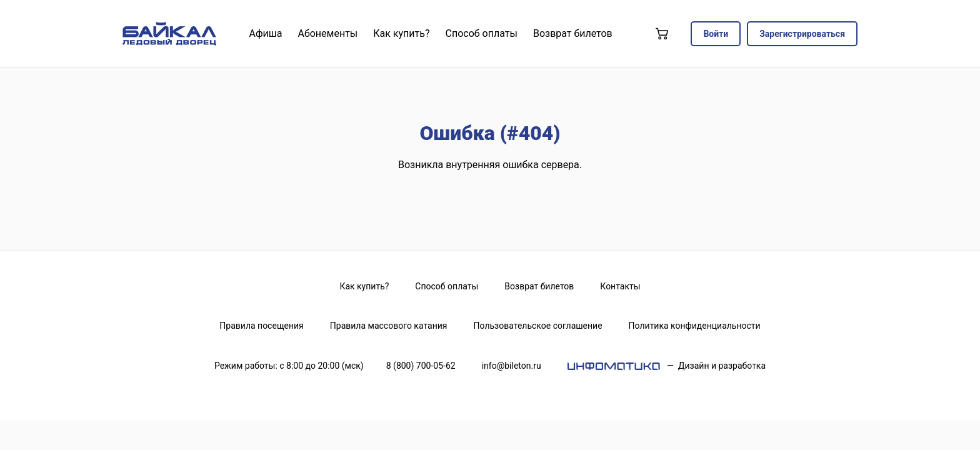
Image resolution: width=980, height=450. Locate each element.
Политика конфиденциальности (695, 326)
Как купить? (364, 286)
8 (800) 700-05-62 (421, 366)
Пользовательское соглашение (538, 326)
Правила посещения (261, 326)
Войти (716, 34)
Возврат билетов (539, 286)
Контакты (620, 286)
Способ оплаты (447, 286)
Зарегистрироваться (802, 34)
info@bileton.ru (512, 366)
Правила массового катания (389, 326)
